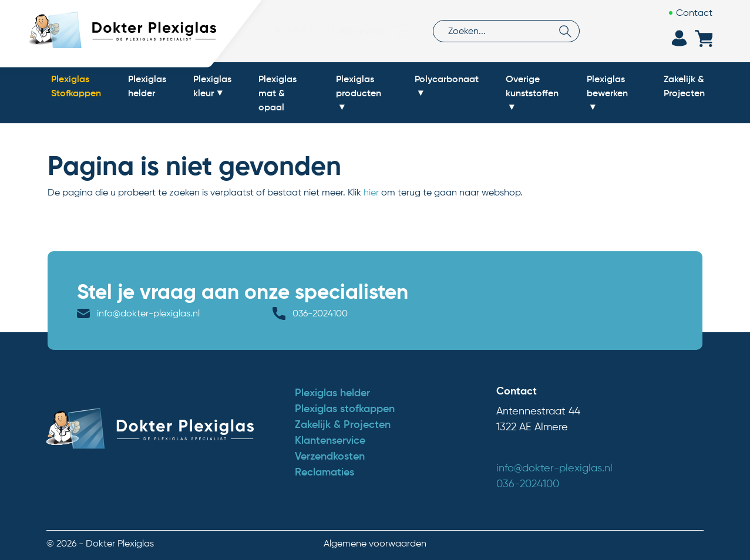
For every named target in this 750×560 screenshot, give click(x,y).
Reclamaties (324, 472)
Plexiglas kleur (212, 86)
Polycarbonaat (447, 79)
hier (371, 192)
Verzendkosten (330, 456)
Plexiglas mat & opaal (278, 93)
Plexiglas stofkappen (345, 409)
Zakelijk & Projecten (684, 86)
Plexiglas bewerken (607, 86)
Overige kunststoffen (532, 86)
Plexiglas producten (359, 86)
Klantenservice (330, 440)
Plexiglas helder (147, 86)
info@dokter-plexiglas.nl (148, 313)
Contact (694, 13)
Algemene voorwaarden (375, 543)
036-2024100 (320, 313)
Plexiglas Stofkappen (76, 86)
